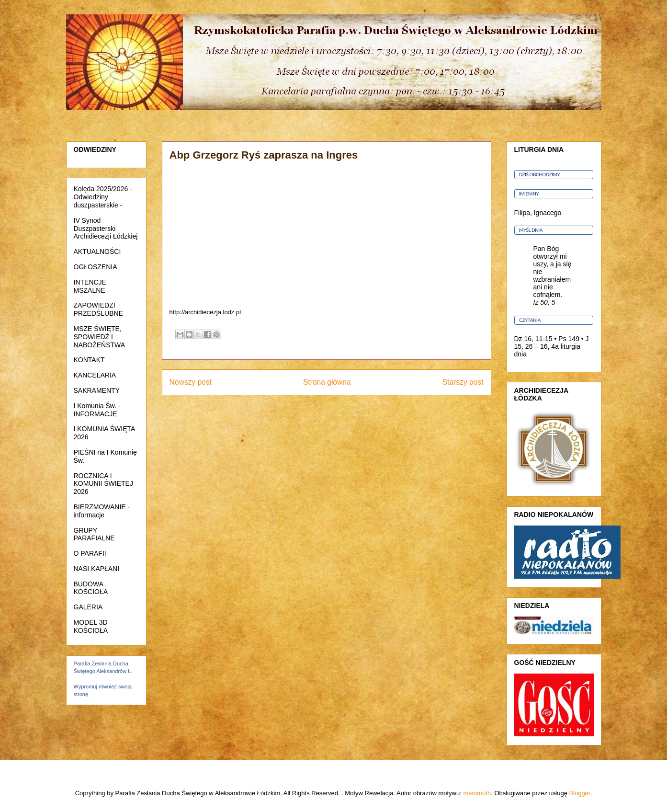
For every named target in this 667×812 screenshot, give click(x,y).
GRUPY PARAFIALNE (94, 534)
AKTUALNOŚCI (97, 252)
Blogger (580, 793)
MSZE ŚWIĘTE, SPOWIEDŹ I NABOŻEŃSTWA (100, 337)
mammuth (477, 793)
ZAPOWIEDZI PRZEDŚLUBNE (98, 309)
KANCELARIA (95, 375)
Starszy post (463, 382)
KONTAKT (89, 360)
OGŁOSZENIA (96, 267)
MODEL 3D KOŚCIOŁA (91, 626)
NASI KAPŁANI (97, 569)
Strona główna (327, 382)
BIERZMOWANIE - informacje (102, 511)
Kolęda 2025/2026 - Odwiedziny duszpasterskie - (103, 197)
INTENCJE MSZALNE (90, 286)
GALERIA (88, 607)
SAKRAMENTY (97, 390)
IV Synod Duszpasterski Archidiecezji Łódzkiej (106, 229)
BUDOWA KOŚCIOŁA (91, 588)
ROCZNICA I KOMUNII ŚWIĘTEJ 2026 (103, 484)
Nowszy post (191, 382)
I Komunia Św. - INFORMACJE (97, 410)
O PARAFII (90, 553)
